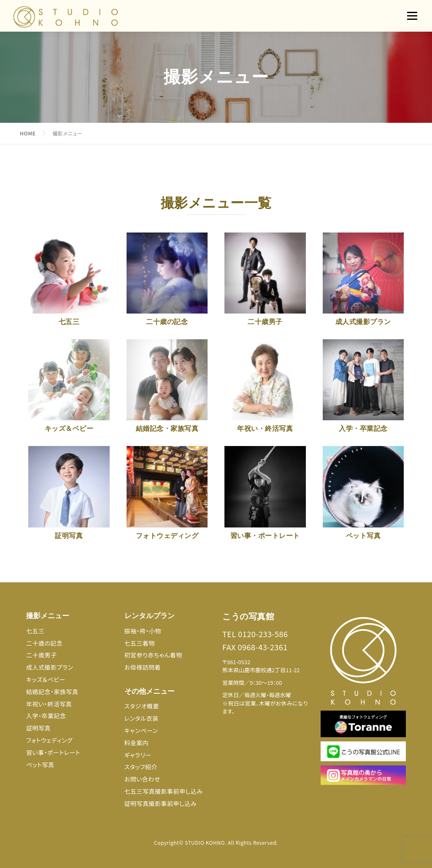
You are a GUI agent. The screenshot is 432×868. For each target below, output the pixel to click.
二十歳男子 (42, 655)
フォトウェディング (49, 740)
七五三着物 (140, 643)
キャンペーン (141, 730)
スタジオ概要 (142, 706)
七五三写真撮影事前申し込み (164, 791)
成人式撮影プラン (50, 667)
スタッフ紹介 (141, 767)
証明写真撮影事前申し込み (161, 803)
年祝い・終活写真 (49, 704)
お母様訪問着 (143, 667)
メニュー (412, 16)
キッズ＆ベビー (46, 679)
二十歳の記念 (45, 643)
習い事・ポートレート (53, 752)
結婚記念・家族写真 (52, 692)
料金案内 (137, 743)
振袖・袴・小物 (143, 631)
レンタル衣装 (142, 718)
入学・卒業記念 (46, 716)
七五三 (35, 631)
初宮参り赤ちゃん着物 (153, 655)
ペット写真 (40, 765)
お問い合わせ (142, 779)
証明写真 (38, 728)
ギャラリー (138, 755)
